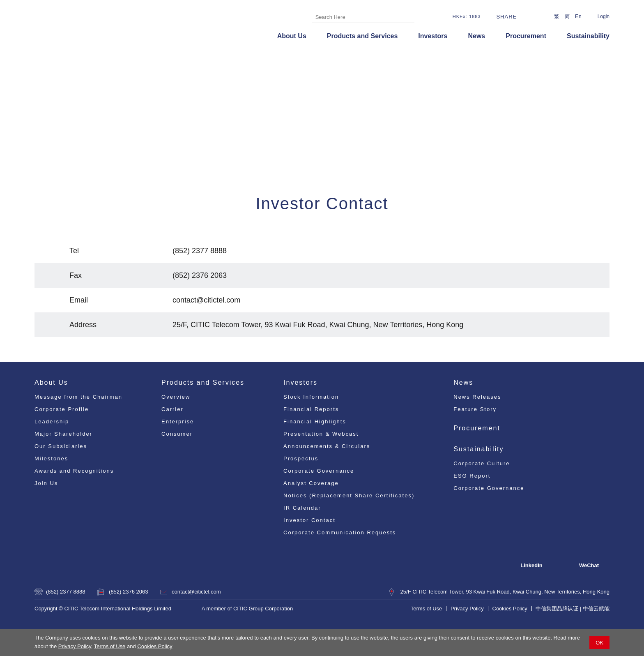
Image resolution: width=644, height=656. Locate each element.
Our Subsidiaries (61, 446)
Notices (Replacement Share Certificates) (349, 495)
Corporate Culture (482, 463)
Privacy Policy (75, 646)
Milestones (51, 459)
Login (604, 16)
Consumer (177, 434)
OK (599, 643)
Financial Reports (311, 409)
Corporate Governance (319, 471)
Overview (176, 397)
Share (506, 17)
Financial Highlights (315, 422)
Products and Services (362, 36)
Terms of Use (110, 646)
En (578, 16)
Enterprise (178, 422)
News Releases (477, 397)
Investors (433, 36)
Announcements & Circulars (327, 446)
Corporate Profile (62, 409)
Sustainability (588, 36)
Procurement (526, 36)
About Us (292, 36)
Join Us (46, 483)
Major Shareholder (63, 434)
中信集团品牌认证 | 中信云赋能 (573, 609)
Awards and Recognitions (74, 471)
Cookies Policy (155, 646)
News (476, 36)
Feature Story (475, 409)
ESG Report (472, 476)
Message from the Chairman (78, 397)
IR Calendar (302, 508)
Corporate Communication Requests (340, 532)
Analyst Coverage (311, 483)
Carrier (172, 409)
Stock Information (311, 397)
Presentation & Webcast (321, 434)
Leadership (52, 422)
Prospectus (301, 459)
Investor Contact (309, 520)
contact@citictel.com (196, 592)
